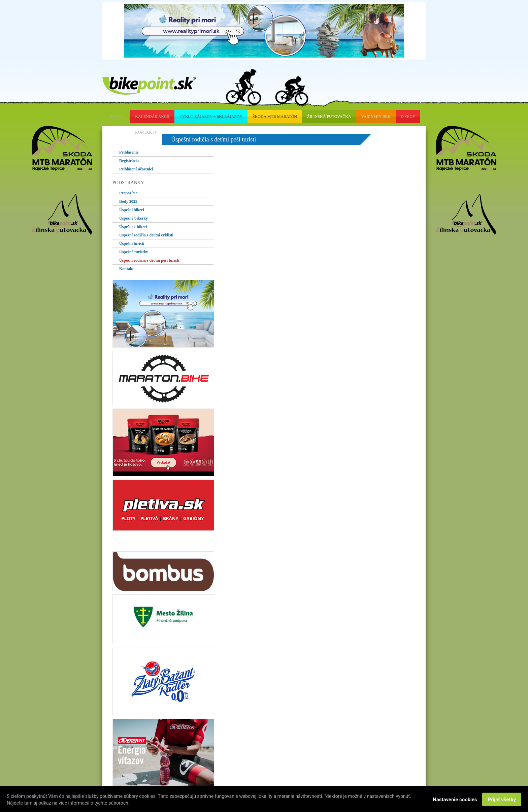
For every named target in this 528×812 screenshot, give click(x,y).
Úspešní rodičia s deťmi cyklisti (146, 235)
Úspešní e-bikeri (133, 227)
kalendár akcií (152, 117)
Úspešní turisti (132, 243)
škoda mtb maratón (275, 117)
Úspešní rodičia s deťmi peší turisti (149, 260)
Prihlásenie (129, 152)
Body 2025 (128, 201)
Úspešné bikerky (134, 218)
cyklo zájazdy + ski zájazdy (211, 117)
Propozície (128, 193)
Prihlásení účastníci (136, 169)
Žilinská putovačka (329, 117)
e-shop (408, 117)
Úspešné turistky (134, 252)
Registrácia (129, 161)
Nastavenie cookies (455, 800)
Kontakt (126, 269)
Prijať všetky (502, 800)
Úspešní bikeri (132, 210)
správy (117, 117)
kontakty (146, 132)
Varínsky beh (376, 117)
